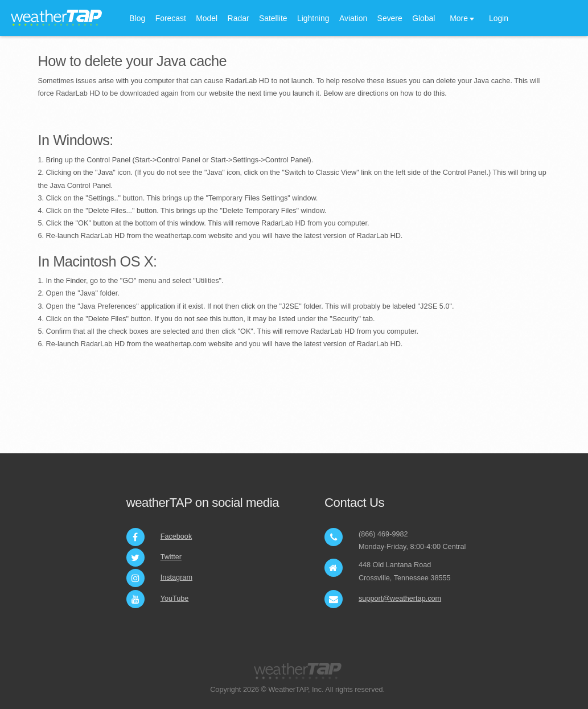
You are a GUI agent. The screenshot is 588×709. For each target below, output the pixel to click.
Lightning (313, 18)
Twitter (171, 557)
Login (499, 18)
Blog (137, 18)
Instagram (176, 577)
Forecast (171, 18)
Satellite (273, 18)
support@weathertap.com (400, 599)
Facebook (176, 536)
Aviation (353, 18)
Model (207, 18)
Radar (239, 18)
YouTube (175, 599)
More (459, 18)
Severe (390, 18)
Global (423, 18)
